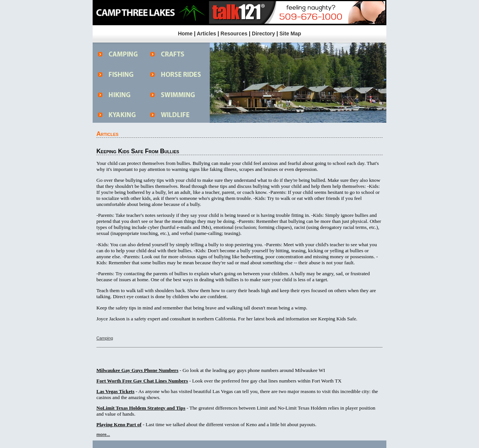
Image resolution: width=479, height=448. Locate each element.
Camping (105, 338)
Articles (206, 34)
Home (185, 34)
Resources (234, 34)
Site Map (290, 34)
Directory (263, 34)
